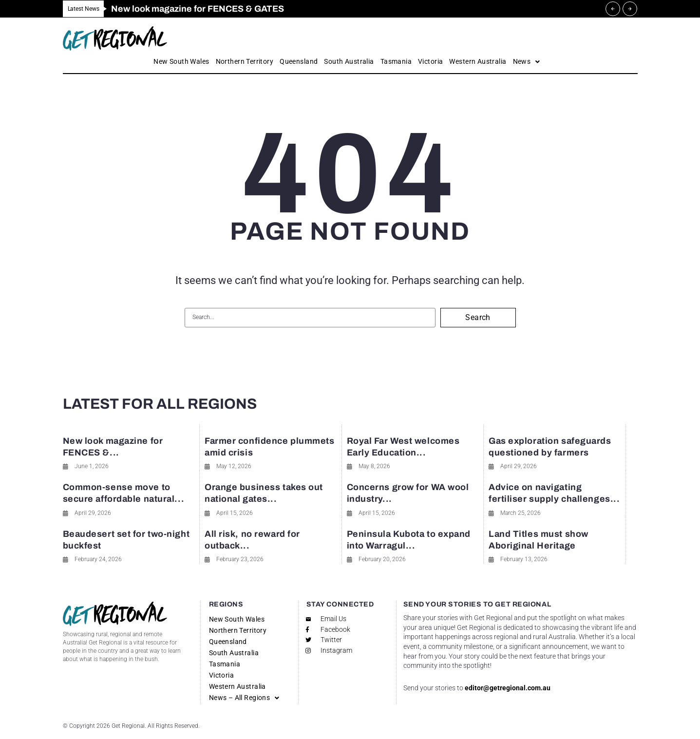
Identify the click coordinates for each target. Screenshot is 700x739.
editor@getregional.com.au (508, 688)
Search (478, 317)
